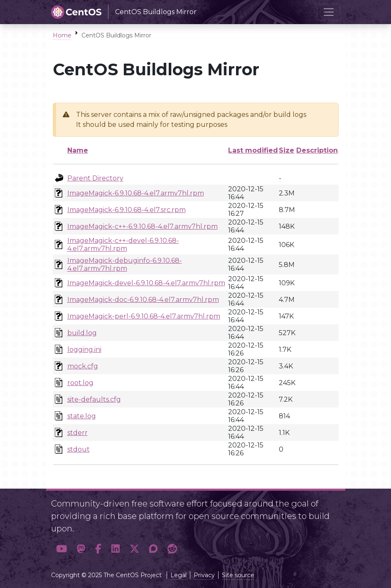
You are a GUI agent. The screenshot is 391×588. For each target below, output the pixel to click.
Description (317, 150)
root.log (80, 383)
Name (78, 150)
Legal (178, 575)
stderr (77, 433)
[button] (61, 549)
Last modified (253, 150)
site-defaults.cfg (94, 399)
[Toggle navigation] (329, 12)
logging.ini (84, 350)
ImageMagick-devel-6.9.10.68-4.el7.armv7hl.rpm (146, 283)
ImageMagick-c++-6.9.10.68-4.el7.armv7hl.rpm (143, 226)
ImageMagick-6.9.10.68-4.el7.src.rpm (127, 210)
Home (62, 35)
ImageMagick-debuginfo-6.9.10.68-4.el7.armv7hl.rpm (125, 264)
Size (286, 150)
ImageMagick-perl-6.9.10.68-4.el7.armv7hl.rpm (144, 316)
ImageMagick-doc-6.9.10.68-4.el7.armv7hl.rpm (143, 300)
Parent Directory (95, 178)
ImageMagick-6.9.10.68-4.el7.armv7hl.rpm (136, 193)
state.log (82, 416)
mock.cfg (83, 366)
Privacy (204, 575)
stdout (79, 449)
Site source (238, 575)
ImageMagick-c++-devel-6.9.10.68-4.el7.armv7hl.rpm (123, 245)
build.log (82, 333)
